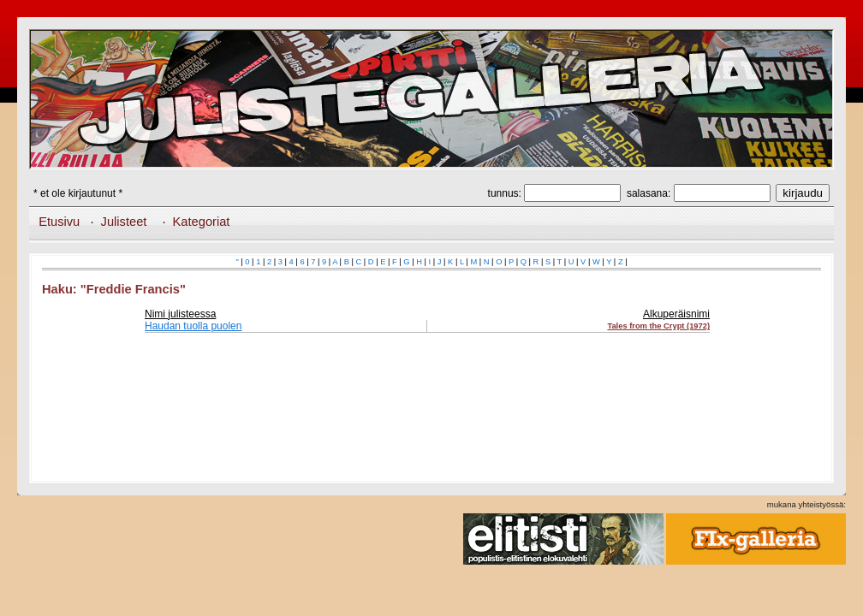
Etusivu (59, 222)
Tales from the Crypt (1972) (658, 326)
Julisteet (124, 222)
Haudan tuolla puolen (193, 326)
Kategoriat (202, 222)
